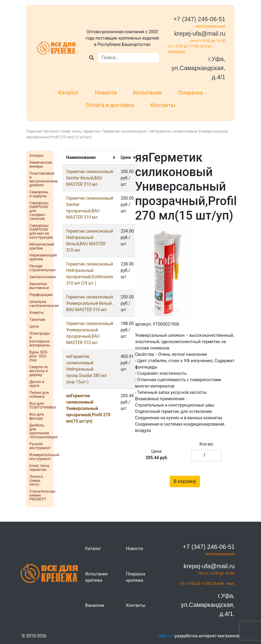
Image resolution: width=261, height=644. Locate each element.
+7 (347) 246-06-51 (199, 19)
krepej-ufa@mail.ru (200, 34)
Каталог (68, 93)
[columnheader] (90, 158)
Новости (106, 93)
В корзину (185, 481)
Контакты (163, 105)
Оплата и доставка (110, 105)
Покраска (191, 93)
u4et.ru (165, 636)
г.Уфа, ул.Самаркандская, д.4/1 (198, 68)
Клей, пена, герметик (81, 131)
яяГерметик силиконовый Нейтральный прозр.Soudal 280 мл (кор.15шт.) (87, 369)
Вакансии (95, 605)
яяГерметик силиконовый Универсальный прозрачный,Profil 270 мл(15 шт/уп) (88, 408)
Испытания (147, 93)
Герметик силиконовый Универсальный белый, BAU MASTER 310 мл (90, 303)
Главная (34, 131)
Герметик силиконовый (125, 131)
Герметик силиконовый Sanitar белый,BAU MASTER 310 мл (90, 178)
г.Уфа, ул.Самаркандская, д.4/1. (208, 605)
